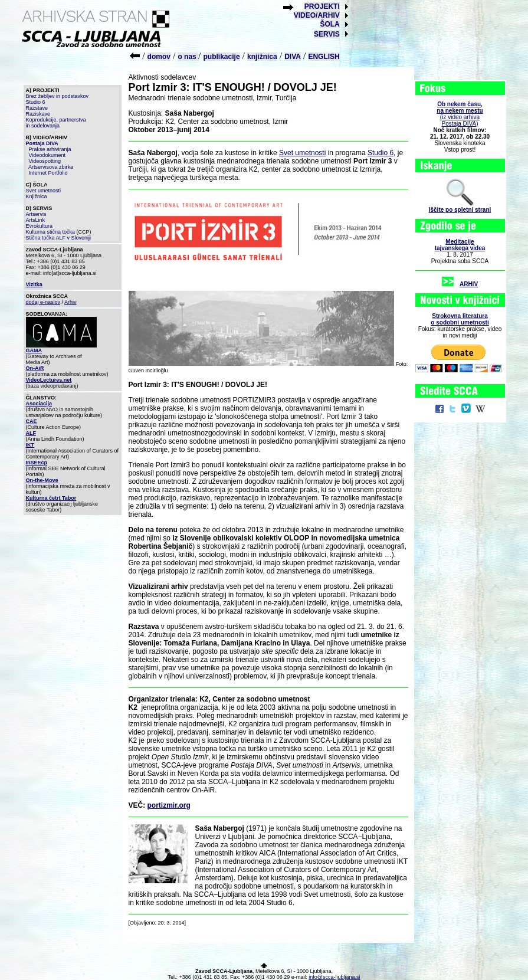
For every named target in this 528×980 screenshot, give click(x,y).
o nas (188, 57)
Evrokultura (40, 226)
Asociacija (39, 404)
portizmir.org (169, 805)
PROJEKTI (322, 6)
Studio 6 (36, 102)
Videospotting (45, 161)
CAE (32, 421)
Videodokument (47, 155)
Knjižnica (37, 196)
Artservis (36, 214)
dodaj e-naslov (43, 302)
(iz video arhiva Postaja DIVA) (460, 114)
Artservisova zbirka (51, 167)
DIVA (293, 57)
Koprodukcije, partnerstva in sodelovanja (56, 123)
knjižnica (262, 57)
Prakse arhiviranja (50, 149)
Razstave (37, 108)
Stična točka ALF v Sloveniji (59, 238)
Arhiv (70, 302)
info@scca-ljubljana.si (334, 977)
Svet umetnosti (44, 191)
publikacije (222, 57)
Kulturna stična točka (51, 232)
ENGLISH (324, 57)
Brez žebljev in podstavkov (58, 96)
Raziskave (38, 114)
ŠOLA (329, 24)
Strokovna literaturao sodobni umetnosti (460, 319)
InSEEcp (37, 463)
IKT (30, 445)
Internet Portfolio (48, 173)
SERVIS (327, 34)
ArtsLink (36, 220)
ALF (31, 433)
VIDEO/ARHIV (317, 15)
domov (159, 57)
